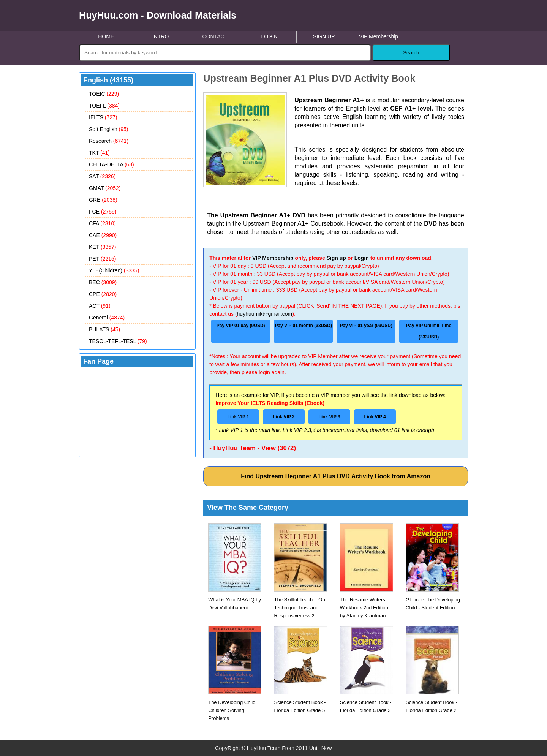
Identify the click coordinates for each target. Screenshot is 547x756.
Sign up (336, 258)
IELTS (103, 117)
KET (102, 247)
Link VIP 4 (375, 417)
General (107, 318)
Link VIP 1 (238, 417)
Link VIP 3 (330, 417)
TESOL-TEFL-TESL (118, 341)
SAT (102, 176)
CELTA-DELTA (111, 164)
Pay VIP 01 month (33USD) (303, 326)
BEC (103, 282)
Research (109, 141)
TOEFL (104, 106)
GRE (103, 200)
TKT (99, 153)
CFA (102, 223)
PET (102, 259)
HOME (106, 36)
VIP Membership (379, 36)
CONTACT (215, 36)
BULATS (104, 329)
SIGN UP (324, 36)
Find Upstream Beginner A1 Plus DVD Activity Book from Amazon (336, 476)
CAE (103, 235)
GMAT (105, 188)
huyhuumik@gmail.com (265, 314)
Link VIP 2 (284, 417)
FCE (103, 212)
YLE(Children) (114, 270)
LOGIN (269, 36)
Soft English (109, 129)
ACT (100, 306)
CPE (103, 294)
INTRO (161, 36)
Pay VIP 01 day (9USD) (241, 326)
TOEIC (104, 94)
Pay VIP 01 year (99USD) (366, 326)
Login (362, 258)
